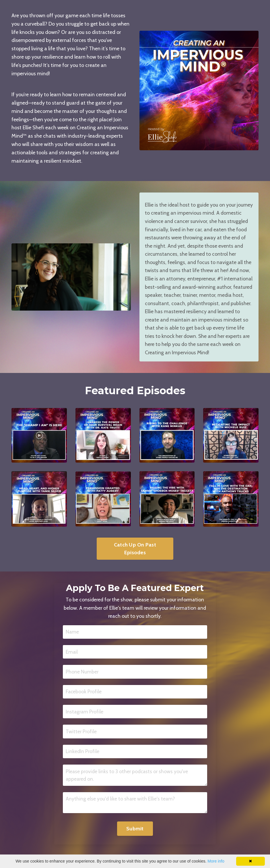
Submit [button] (135, 841)
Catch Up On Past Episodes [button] (135, 558)
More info (216, 861)
